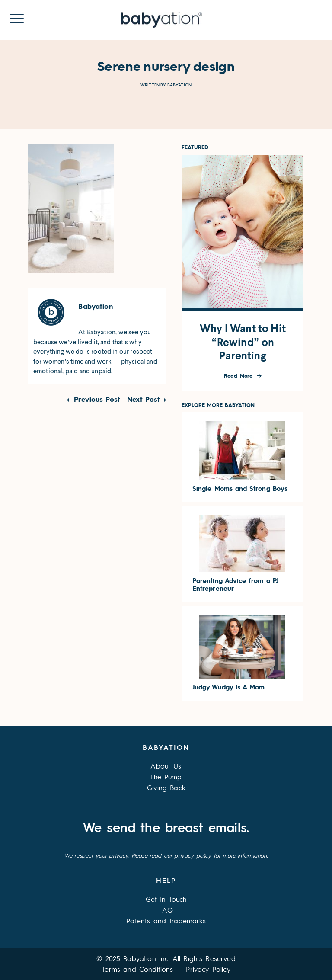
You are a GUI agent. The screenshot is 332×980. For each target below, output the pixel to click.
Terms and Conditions (137, 969)
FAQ (166, 910)
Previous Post (97, 399)
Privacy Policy (208, 969)
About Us (166, 766)
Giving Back (166, 787)
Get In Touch (166, 899)
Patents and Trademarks (166, 921)
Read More (239, 376)
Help (166, 880)
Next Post (144, 399)
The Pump (166, 777)
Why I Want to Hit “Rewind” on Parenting (243, 342)
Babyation (179, 85)
